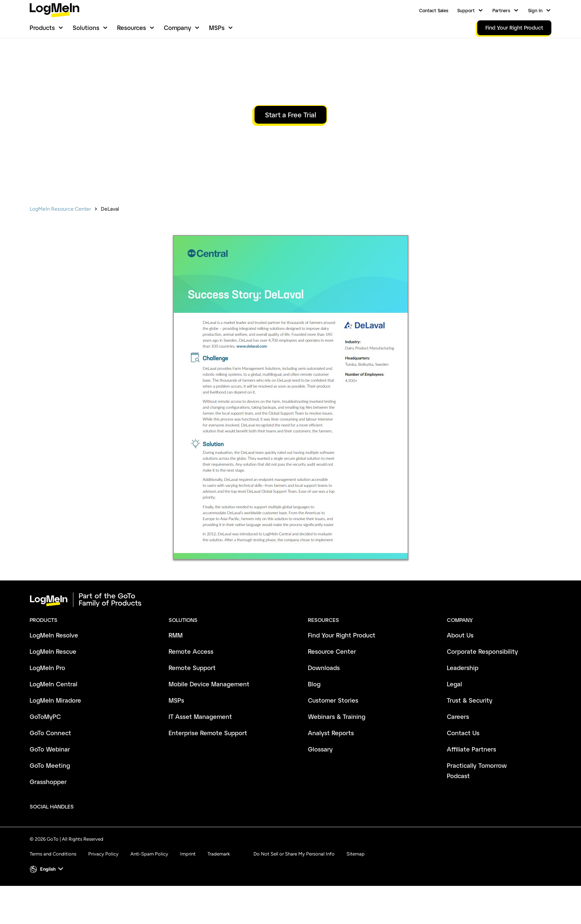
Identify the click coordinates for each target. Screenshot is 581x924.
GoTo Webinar (50, 787)
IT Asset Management (200, 755)
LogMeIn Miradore (55, 738)
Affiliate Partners (472, 787)
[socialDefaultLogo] (86, 845)
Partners (501, 10)
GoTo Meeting (50, 804)
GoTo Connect (50, 771)
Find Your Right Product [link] (514, 28)
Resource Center (332, 689)
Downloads (324, 706)
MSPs (217, 28)
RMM (176, 673)
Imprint (188, 892)
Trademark (219, 892)
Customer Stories (333, 738)
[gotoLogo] (54, 10)
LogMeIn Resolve (54, 673)
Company (177, 28)
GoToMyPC (45, 755)
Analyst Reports (331, 771)
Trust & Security (470, 738)
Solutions (86, 28)
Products (42, 28)
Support (466, 10)
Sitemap (356, 892)
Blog (314, 722)
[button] (47, 907)
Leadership (463, 706)
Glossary (320, 787)
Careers (458, 755)
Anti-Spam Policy (149, 892)
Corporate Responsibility (482, 689)
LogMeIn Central (54, 722)
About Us (460, 673)
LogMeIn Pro (47, 706)
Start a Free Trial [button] (290, 153)
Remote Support (192, 706)
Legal (454, 722)
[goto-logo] (290, 638)
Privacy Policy (103, 892)
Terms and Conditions (53, 892)
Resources (132, 28)
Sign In (535, 10)
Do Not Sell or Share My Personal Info (294, 892)
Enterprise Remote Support (208, 771)
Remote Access (191, 689)
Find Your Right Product (342, 673)
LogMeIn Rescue (53, 689)
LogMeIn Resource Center (60, 247)
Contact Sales (434, 10)
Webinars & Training (337, 755)
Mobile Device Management (209, 722)
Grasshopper (48, 820)
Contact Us (463, 771)
